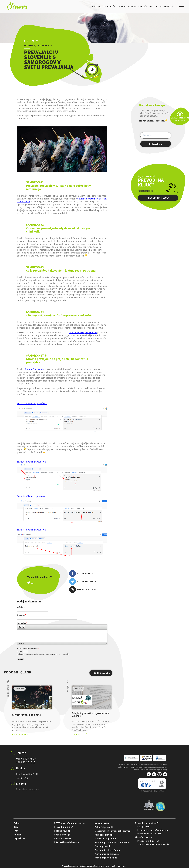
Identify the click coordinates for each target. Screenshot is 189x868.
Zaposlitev (19, 838)
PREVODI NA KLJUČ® (158, 198)
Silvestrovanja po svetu (27, 715)
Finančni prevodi (144, 837)
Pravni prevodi (103, 846)
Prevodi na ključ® (104, 6)
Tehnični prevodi (104, 827)
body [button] (20, 643)
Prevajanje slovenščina (107, 850)
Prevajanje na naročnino (135, 6)
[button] (20, 627)
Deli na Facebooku (83, 574)
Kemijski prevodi (104, 835)
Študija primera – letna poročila (153, 844)
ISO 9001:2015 (147, 791)
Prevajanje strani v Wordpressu (153, 830)
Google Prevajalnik (35, 369)
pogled (32, 697)
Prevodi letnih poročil (148, 841)
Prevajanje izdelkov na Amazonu (112, 842)
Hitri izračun (164, 6)
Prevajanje (102, 823)
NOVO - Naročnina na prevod (70, 823)
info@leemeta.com (28, 789)
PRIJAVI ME (156, 144)
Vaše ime (21, 607)
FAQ (16, 831)
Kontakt (18, 835)
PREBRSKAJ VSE (101, 673)
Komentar (22, 623)
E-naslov (21, 615)
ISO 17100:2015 (160, 791)
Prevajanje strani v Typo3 (150, 834)
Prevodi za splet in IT (147, 823)
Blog (16, 827)
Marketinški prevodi (106, 839)
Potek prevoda (62, 831)
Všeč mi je (45, 583)
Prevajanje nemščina (106, 858)
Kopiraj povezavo (82, 589)
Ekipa (17, 823)
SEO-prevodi (144, 827)
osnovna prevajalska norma (83, 332)
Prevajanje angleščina (107, 854)
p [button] (23, 643)
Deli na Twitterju (83, 581)
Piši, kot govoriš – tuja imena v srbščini (90, 715)
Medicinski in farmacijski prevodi (113, 831)
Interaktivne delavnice (66, 842)
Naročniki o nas (63, 838)
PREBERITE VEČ (20, 734)
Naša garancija (62, 835)
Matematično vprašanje (28, 648)
